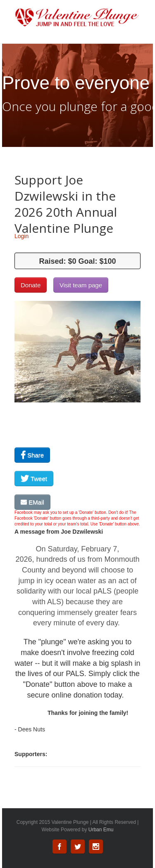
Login (21, 236)
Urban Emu (101, 830)
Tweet (34, 479)
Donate (31, 285)
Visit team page (81, 285)
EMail (32, 502)
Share (32, 455)
